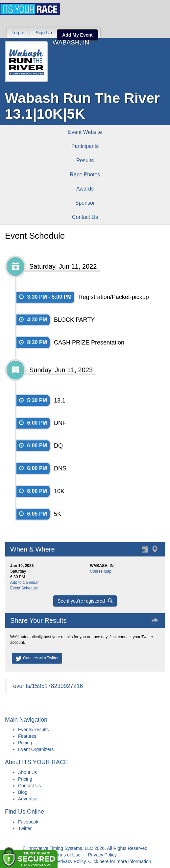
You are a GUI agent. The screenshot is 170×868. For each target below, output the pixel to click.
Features (27, 736)
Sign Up (44, 33)
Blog (23, 792)
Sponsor (85, 203)
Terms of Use (67, 855)
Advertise (28, 799)
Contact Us (85, 217)
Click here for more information (120, 861)
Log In (18, 33)
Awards (85, 189)
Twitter (25, 828)
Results (85, 160)
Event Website (85, 132)
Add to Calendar (24, 583)
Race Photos (85, 175)
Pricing (25, 743)
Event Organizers (36, 749)
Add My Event (77, 35)
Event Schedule (24, 588)
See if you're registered (85, 601)
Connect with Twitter (37, 658)
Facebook (28, 822)
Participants (85, 146)
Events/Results (33, 730)
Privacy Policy (102, 855)
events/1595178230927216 (48, 686)
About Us (28, 772)
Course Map (101, 571)
